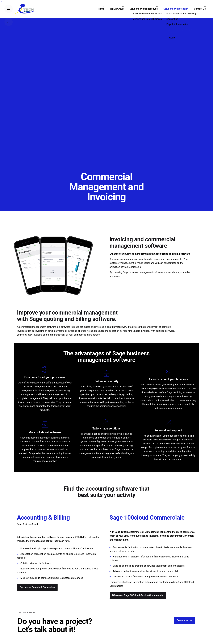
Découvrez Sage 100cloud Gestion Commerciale (138, 595)
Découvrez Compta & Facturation (37, 587)
